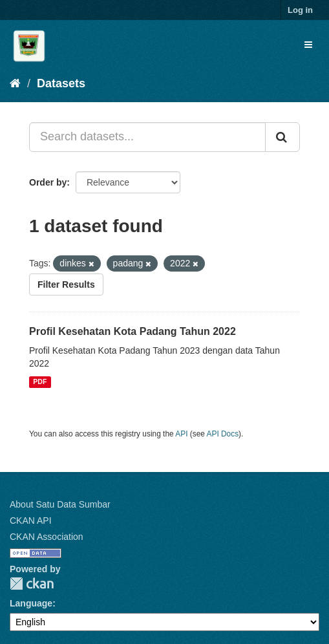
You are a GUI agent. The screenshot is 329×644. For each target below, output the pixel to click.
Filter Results (66, 284)
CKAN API (31, 521)
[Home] (15, 83)
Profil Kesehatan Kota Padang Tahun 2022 (133, 331)
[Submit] (282, 137)
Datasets (61, 83)
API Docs (223, 434)
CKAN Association (47, 537)
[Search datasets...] (147, 137)
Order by (48, 182)
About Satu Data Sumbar (60, 504)
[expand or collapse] (308, 45)
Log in (300, 10)
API (181, 434)
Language (31, 603)
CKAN (32, 584)
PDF (40, 382)
